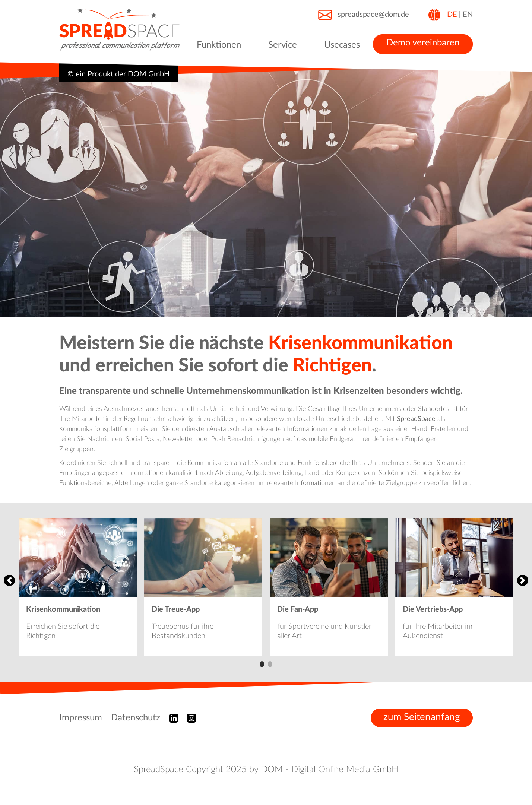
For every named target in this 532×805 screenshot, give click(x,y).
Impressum (81, 718)
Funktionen (219, 45)
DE (452, 15)
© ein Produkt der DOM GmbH (118, 74)
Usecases (342, 45)
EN (468, 15)
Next (523, 580)
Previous (9, 580)
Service (283, 45)
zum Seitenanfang (422, 717)
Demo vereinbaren (423, 43)
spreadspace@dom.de (363, 15)
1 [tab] (262, 664)
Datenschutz (136, 718)
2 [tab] (270, 664)
